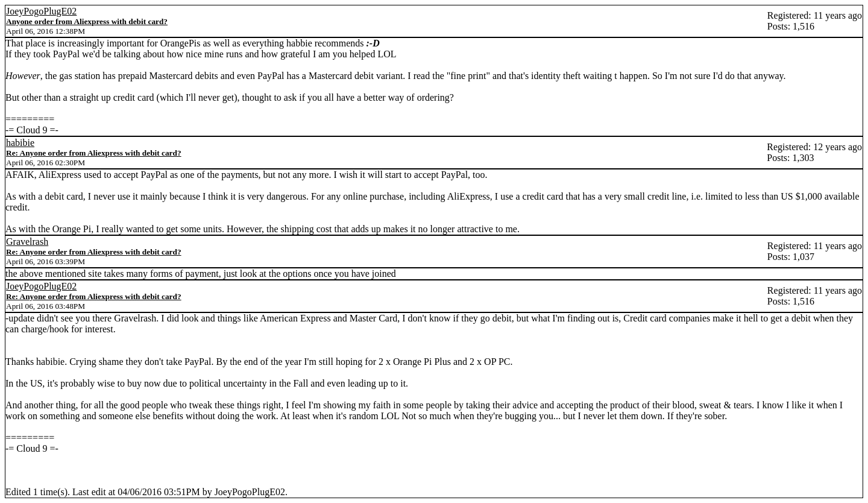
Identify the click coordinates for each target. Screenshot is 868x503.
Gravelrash (27, 242)
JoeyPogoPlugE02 (41, 11)
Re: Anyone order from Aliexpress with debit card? (94, 153)
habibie (20, 143)
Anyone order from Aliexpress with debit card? (87, 21)
